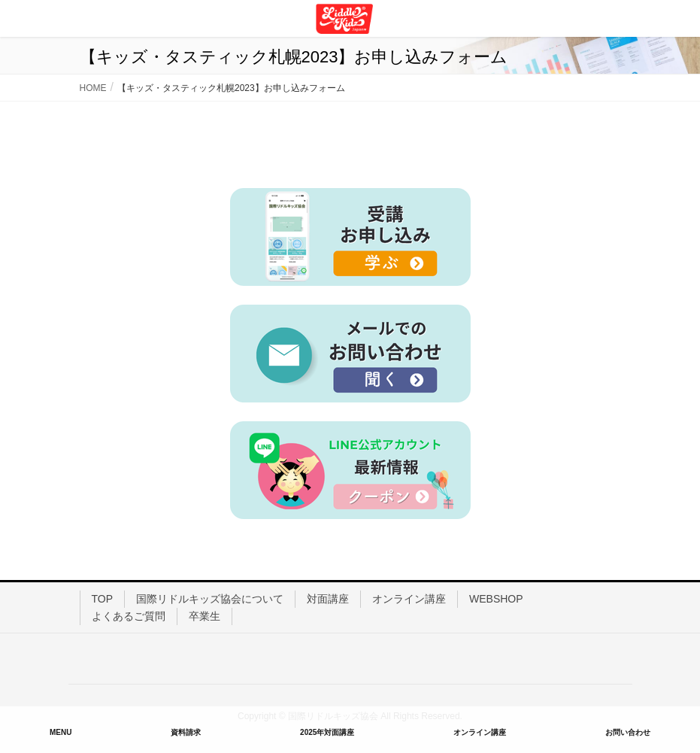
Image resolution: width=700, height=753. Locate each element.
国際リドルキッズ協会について (210, 599)
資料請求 (186, 732)
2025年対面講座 (327, 732)
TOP (103, 599)
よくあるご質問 (129, 616)
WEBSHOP (496, 599)
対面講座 (328, 599)
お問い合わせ (628, 732)
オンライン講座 (409, 599)
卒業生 (205, 616)
